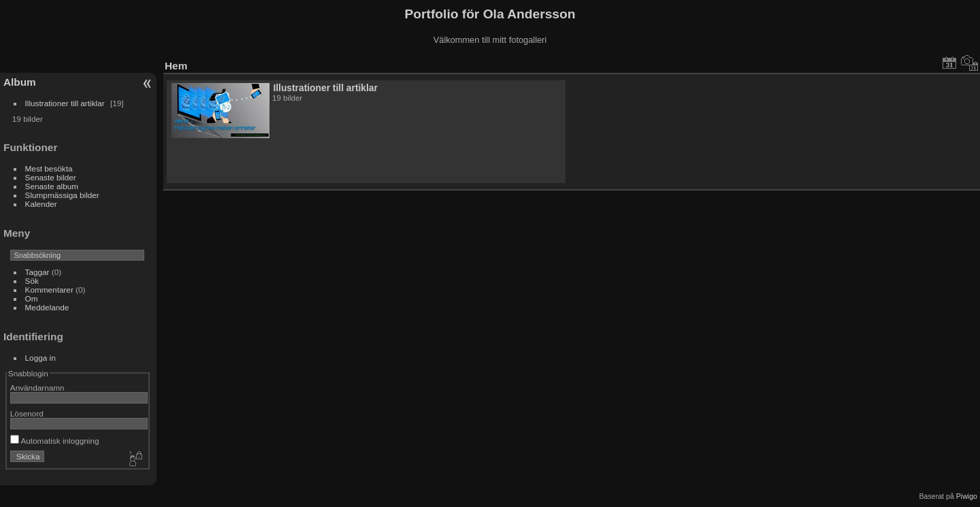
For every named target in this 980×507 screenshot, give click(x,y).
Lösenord (27, 413)
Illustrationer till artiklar (65, 103)
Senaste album (52, 186)
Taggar (37, 272)
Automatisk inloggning (55, 441)
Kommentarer (49, 290)
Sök (32, 281)
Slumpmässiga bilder (62, 195)
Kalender (41, 204)
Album (20, 82)
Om (32, 298)
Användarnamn (37, 388)
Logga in (40, 358)
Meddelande (47, 307)
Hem (176, 66)
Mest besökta (49, 168)
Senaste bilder (51, 177)
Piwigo (967, 496)
